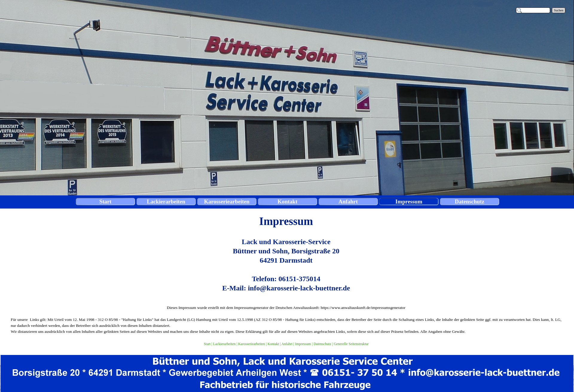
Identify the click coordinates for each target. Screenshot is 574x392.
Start (207, 344)
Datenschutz (322, 344)
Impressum (303, 344)
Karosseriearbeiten (251, 344)
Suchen (559, 10)
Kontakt (273, 344)
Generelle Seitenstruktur (351, 344)
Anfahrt (287, 344)
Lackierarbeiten (224, 344)
